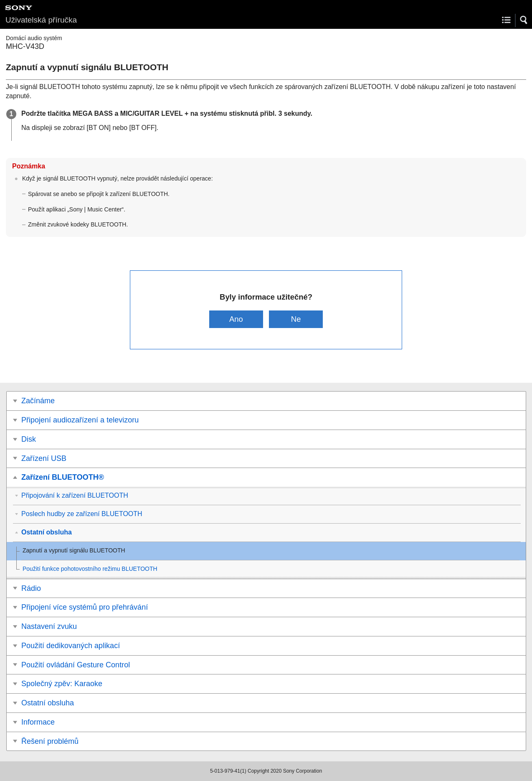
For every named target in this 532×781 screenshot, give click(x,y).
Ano (236, 319)
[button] (524, 20)
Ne (296, 319)
